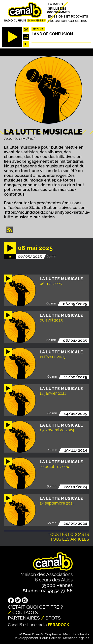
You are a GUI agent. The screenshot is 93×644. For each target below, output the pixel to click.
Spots (53, 618)
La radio (55, 4)
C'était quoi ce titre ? (35, 607)
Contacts (25, 612)
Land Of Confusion (52, 34)
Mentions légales (76, 638)
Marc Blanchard (75, 634)
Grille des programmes (58, 10)
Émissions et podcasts (68, 16)
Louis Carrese (51, 638)
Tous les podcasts (68, 535)
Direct (38, 29)
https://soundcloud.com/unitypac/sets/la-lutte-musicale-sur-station (47, 215)
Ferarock (59, 625)
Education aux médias (67, 21)
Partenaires (24, 618)
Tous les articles (70, 539)
